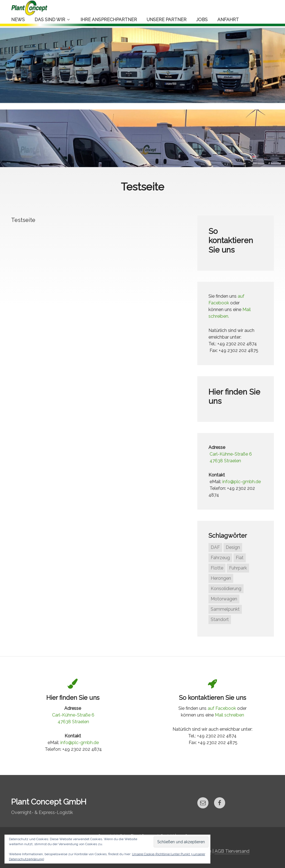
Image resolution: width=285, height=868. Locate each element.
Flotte (217, 568)
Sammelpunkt (225, 609)
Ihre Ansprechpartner (109, 20)
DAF (215, 547)
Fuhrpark (238, 568)
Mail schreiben (229, 715)
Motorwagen (224, 599)
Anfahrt (228, 20)
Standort (220, 619)
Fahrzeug (220, 558)
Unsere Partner (167, 20)
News (18, 20)
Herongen (221, 578)
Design (233, 547)
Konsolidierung (226, 589)
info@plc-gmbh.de (242, 482)
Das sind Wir (53, 20)
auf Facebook (222, 708)
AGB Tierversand (232, 851)
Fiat (240, 558)
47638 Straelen (225, 461)
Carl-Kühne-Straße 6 (231, 454)
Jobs (202, 20)
